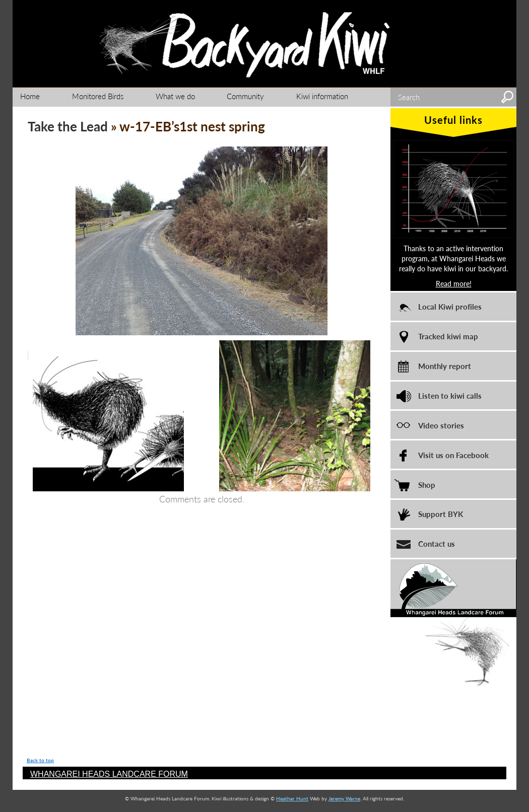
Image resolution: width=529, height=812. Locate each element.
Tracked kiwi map (448, 336)
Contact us (437, 543)
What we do (175, 96)
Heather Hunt (292, 798)
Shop (427, 485)
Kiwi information (322, 96)
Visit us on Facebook (453, 455)
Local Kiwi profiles (450, 306)
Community (245, 96)
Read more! (454, 283)
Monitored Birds (98, 96)
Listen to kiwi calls (450, 395)
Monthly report (445, 366)
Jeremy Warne (344, 798)
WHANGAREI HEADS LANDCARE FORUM (109, 774)
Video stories (441, 425)
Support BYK (441, 514)
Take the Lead (68, 126)
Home (30, 96)
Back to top (40, 760)
